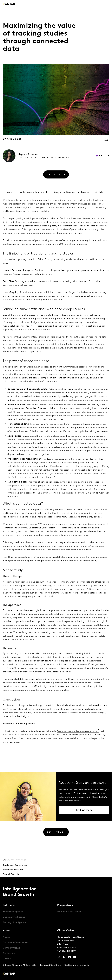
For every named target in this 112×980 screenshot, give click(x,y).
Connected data (11, 510)
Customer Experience (15, 865)
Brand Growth (11, 874)
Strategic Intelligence (14, 923)
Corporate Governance (15, 943)
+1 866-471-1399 (67, 951)
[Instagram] (59, 958)
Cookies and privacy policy (77, 965)
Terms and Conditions (50, 965)
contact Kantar (11, 738)
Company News (11, 948)
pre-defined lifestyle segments (48, 474)
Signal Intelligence (13, 912)
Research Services (13, 870)
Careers (7, 959)
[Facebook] (64, 958)
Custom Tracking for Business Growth (78, 731)
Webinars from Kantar (69, 912)
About (6, 937)
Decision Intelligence (14, 917)
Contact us (9, 953)
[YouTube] (70, 958)
